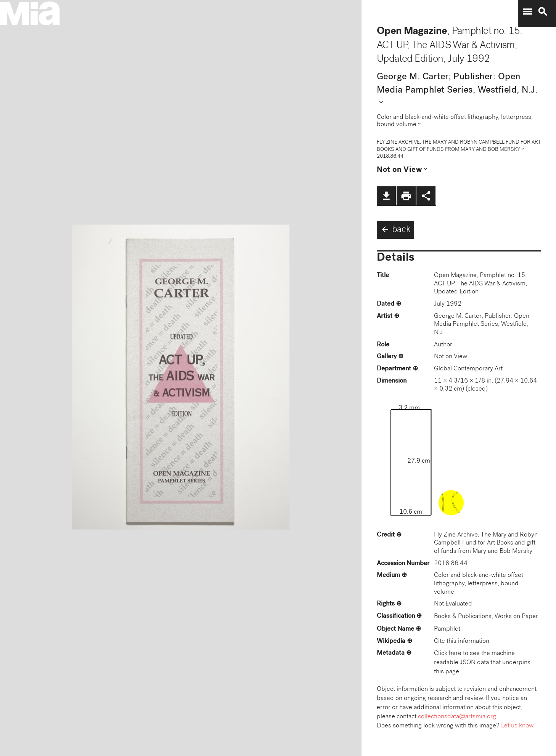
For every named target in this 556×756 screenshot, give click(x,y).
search (543, 12)
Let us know (517, 726)
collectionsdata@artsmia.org (457, 717)
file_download (386, 196)
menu (527, 12)
